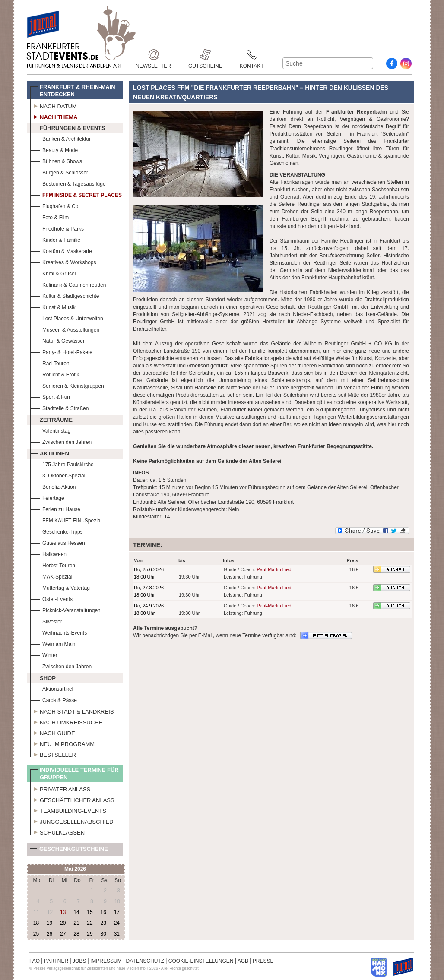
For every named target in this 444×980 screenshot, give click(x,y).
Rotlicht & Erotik (55, 374)
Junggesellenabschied (72, 821)
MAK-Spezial (51, 576)
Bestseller (53, 754)
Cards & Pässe (54, 699)
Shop (43, 677)
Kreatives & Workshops (63, 261)
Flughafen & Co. (55, 205)
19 (49, 923)
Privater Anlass (60, 788)
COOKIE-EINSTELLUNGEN (201, 961)
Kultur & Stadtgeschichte (65, 295)
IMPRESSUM (106, 961)
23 (103, 923)
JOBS (79, 961)
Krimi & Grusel (53, 273)
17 (117, 912)
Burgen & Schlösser (59, 172)
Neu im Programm (62, 743)
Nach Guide (53, 732)
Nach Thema (54, 116)
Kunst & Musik (53, 306)
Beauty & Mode (54, 149)
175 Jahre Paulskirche (62, 463)
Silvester (46, 621)
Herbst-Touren (53, 564)
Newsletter (153, 55)
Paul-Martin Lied (274, 569)
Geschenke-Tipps (57, 531)
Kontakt (252, 55)
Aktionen (50, 452)
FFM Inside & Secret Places (76, 194)
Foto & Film (49, 217)
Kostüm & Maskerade (61, 250)
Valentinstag (50, 430)
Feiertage (47, 497)
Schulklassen (57, 831)
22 (90, 923)
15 (90, 912)
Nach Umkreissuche (66, 721)
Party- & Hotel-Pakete (61, 351)
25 (36, 934)
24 (117, 923)
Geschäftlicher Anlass (72, 799)
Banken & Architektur (60, 138)
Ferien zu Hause (55, 508)
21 (76, 923)
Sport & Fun (50, 396)
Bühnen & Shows (56, 160)
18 (36, 923)
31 (117, 934)
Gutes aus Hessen (58, 542)
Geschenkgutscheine (69, 851)
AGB (243, 961)
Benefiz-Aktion (53, 486)
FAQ (35, 961)
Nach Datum (54, 105)
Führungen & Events (68, 127)
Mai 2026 (75, 869)
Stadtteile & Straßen (59, 407)
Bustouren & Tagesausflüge (68, 183)
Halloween (48, 553)
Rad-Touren (50, 362)
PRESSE (263, 961)
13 (63, 912)
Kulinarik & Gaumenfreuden (68, 284)
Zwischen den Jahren (61, 441)
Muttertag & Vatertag (60, 587)
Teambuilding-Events (68, 810)
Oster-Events (51, 598)
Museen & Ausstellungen (65, 329)
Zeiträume (51, 419)
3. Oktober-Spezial (58, 475)
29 (90, 934)
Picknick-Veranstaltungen (65, 609)
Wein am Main (53, 643)
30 (103, 934)
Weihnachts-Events (59, 632)
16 (103, 912)
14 (76, 912)
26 (49, 934)
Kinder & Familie (55, 239)
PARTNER (56, 961)
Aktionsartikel (52, 688)
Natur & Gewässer (57, 340)
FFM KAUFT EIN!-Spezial (66, 520)
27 (63, 934)
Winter (44, 654)
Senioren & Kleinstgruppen (67, 385)
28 (76, 934)
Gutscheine (205, 55)
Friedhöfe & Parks (57, 228)
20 (63, 923)
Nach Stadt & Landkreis (72, 711)
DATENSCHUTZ (145, 961)
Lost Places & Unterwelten (67, 318)
